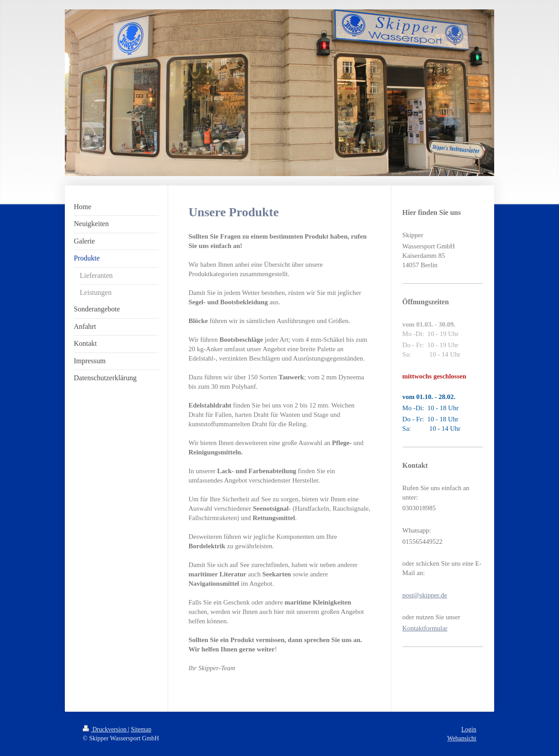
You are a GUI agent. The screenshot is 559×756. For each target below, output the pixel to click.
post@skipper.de (425, 595)
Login (469, 729)
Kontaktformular (425, 628)
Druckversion (105, 729)
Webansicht (462, 738)
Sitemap (141, 729)
